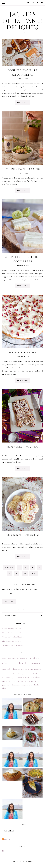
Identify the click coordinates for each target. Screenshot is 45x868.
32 (26, 574)
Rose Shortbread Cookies (22, 535)
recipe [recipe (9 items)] (12, 685)
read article (22, 102)
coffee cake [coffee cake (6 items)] (11, 669)
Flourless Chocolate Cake (12, 641)
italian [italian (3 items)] (15, 678)
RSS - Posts (9, 840)
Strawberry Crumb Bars (23, 447)
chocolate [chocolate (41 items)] (24, 663)
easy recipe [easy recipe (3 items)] (24, 674)
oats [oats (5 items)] (39, 678)
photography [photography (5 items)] (33, 681)
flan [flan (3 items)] (28, 674)
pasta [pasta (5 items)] (18, 681)
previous (9, 568)
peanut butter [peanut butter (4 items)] (24, 681)
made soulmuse (22, 864)
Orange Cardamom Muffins (12, 633)
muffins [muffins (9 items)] (26, 677)
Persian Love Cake (23, 353)
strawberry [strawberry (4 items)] (22, 685)
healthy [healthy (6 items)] (7, 678)
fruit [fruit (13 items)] (35, 674)
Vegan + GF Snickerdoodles (12, 645)
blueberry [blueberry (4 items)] (23, 659)
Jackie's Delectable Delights (23, 21)
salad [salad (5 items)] (17, 685)
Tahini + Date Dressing (22, 169)
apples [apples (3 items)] (13, 659)
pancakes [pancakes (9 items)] (12, 681)
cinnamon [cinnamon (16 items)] (35, 663)
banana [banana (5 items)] (17, 658)
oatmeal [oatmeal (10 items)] (33, 677)
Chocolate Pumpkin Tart (12, 629)
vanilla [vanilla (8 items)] (33, 685)
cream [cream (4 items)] (35, 669)
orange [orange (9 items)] (5, 681)
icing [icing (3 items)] (11, 678)
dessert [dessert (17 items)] (17, 674)
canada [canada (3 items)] (9, 664)
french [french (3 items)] (31, 674)
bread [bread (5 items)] (27, 658)
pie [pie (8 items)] (38, 681)
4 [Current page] (41, 568)
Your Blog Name (25, 862)
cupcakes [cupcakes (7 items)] (9, 674)
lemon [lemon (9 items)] (20, 677)
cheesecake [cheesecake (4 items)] (14, 664)
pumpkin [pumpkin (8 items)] (6, 685)
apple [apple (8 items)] (9, 658)
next (34, 574)
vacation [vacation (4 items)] (28, 685)
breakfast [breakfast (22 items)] (34, 658)
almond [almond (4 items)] (4, 659)
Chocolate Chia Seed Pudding (13, 637)
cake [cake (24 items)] (5, 663)
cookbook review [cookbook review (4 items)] (20, 669)
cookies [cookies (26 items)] (29, 669)
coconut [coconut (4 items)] (4, 669)
